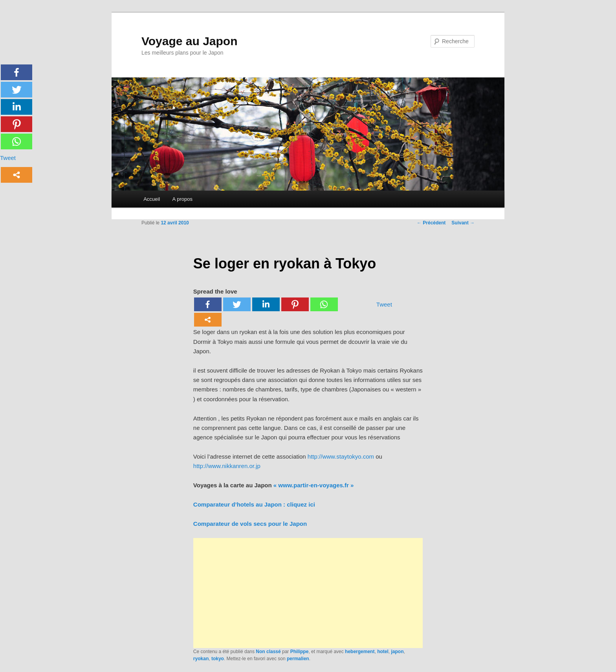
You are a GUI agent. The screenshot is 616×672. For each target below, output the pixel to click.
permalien (298, 659)
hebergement (360, 652)
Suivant (463, 223)
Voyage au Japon (190, 41)
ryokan (201, 659)
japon (397, 652)
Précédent (431, 223)
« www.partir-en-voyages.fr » (313, 485)
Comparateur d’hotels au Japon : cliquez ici (254, 504)
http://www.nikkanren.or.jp (227, 466)
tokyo (218, 659)
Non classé (268, 652)
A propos (182, 199)
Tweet (384, 304)
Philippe (300, 652)
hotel (383, 652)
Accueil (152, 199)
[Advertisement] (308, 593)
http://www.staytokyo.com (341, 456)
